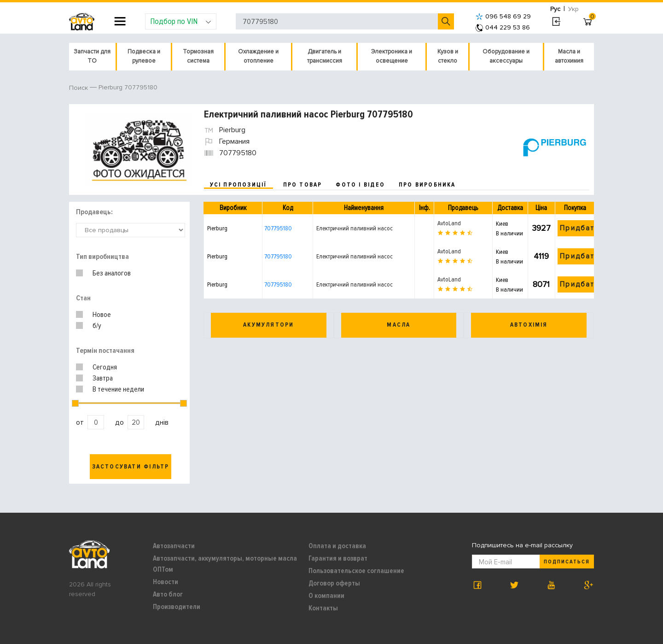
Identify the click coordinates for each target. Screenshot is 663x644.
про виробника (427, 185)
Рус (555, 9)
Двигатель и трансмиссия (325, 56)
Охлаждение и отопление (258, 56)
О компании (326, 596)
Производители (177, 607)
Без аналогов (112, 273)
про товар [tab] (303, 185)
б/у (97, 326)
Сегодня (105, 367)
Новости (166, 582)
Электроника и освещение (392, 56)
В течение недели (118, 389)
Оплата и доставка (337, 546)
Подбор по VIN (181, 21)
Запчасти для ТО (92, 56)
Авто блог (168, 594)
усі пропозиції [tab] (238, 185)
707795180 (278, 228)
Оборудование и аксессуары (506, 56)
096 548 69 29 (503, 16)
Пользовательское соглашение (356, 571)
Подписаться (567, 562)
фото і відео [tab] (360, 185)
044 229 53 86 (503, 27)
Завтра (103, 378)
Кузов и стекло (448, 56)
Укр (573, 9)
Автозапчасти (174, 546)
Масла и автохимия (569, 56)
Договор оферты (334, 583)
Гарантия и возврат (338, 558)
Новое (102, 315)
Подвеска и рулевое (144, 56)
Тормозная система (198, 56)
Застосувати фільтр (131, 467)
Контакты (323, 608)
